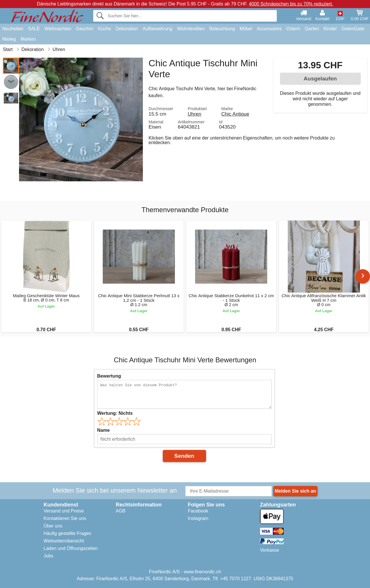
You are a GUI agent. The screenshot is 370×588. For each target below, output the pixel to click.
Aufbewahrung (157, 29)
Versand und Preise (64, 511)
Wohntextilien (191, 29)
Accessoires (269, 29)
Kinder (330, 29)
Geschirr (85, 29)
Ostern (293, 29)
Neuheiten (13, 29)
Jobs (48, 556)
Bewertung (109, 376)
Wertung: (115, 413)
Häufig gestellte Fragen (67, 533)
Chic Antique (235, 114)
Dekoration (127, 29)
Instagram (198, 518)
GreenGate (353, 29)
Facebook (198, 511)
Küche (104, 29)
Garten (312, 29)
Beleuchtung (222, 29)
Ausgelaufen (320, 79)
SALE (34, 29)
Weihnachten (58, 29)
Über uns (53, 526)
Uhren (194, 114)
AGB (121, 511)
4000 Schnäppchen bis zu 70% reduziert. (291, 4)
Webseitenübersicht (64, 541)
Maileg (9, 39)
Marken (28, 39)
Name (104, 430)
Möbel (246, 29)
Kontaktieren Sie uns (65, 518)
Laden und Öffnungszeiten (71, 548)
